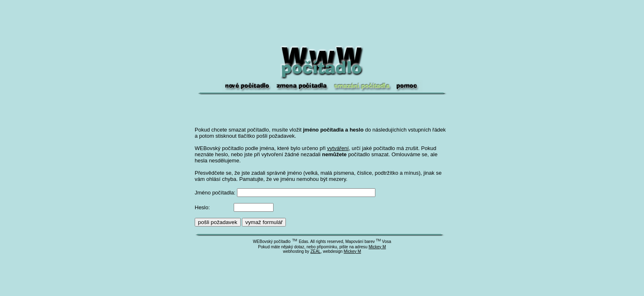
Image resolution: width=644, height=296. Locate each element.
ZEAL (316, 251)
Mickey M (377, 247)
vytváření (338, 148)
